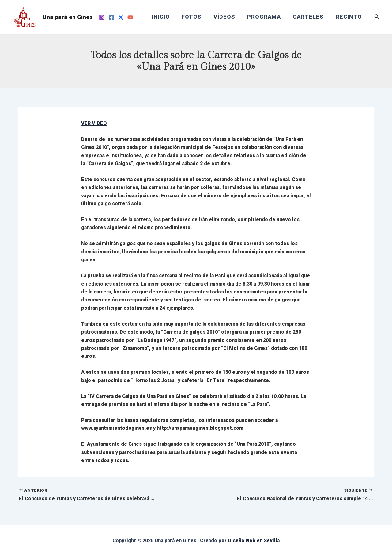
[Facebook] (111, 17)
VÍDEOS (228, 17)
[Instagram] (102, 17)
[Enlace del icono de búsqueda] (377, 17)
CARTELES (310, 17)
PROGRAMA (266, 17)
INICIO (166, 17)
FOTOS (196, 17)
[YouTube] (130, 17)
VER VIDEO (94, 123)
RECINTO (349, 17)
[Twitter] (121, 17)
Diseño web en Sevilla (254, 541)
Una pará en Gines (68, 17)
